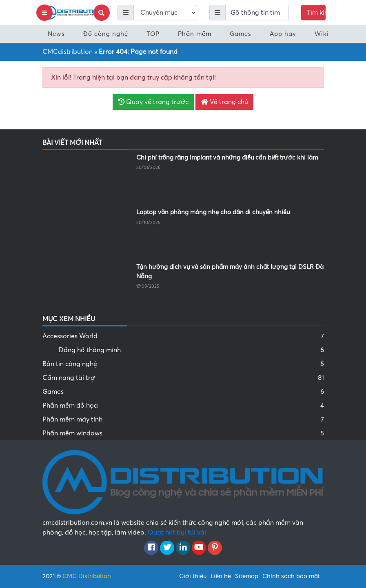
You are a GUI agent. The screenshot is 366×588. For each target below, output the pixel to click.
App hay (283, 34)
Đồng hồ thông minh (191, 350)
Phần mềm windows (183, 433)
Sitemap (247, 576)
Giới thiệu (193, 576)
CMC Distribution (87, 576)
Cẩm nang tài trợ (183, 378)
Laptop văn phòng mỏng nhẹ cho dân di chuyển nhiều (213, 212)
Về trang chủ (224, 102)
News (56, 34)
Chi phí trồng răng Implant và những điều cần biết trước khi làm (227, 158)
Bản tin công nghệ (183, 364)
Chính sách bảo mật (291, 576)
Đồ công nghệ (106, 34)
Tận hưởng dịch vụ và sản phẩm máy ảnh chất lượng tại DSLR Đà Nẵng (230, 272)
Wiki (322, 34)
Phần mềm (195, 34)
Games (241, 34)
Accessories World (183, 336)
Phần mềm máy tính (183, 419)
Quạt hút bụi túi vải (177, 533)
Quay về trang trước (153, 102)
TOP (153, 34)
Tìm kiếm (316, 13)
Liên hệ (221, 576)
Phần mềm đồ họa (183, 406)
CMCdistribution (68, 52)
